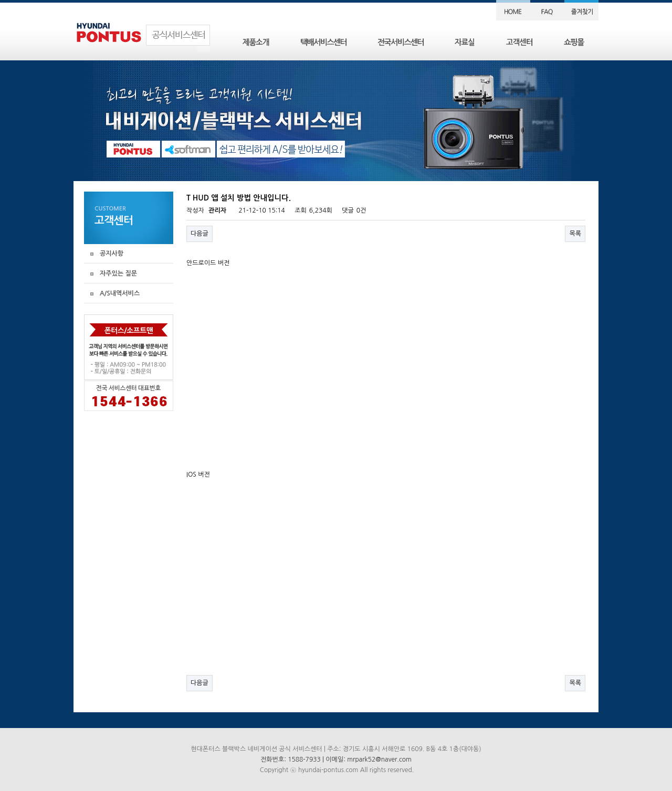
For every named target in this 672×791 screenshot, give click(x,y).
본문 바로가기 (0, 0)
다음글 (199, 234)
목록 (575, 234)
